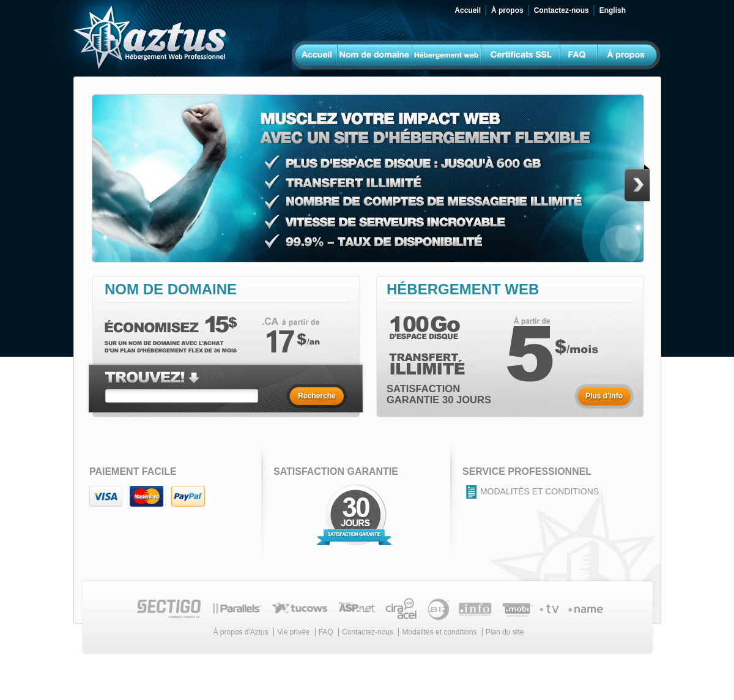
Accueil (468, 10)
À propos (507, 10)
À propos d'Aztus (240, 632)
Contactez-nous (562, 10)
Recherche (317, 396)
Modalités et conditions (539, 491)
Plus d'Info (604, 396)
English (613, 10)
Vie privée (293, 632)
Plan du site (505, 632)
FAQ (326, 632)
